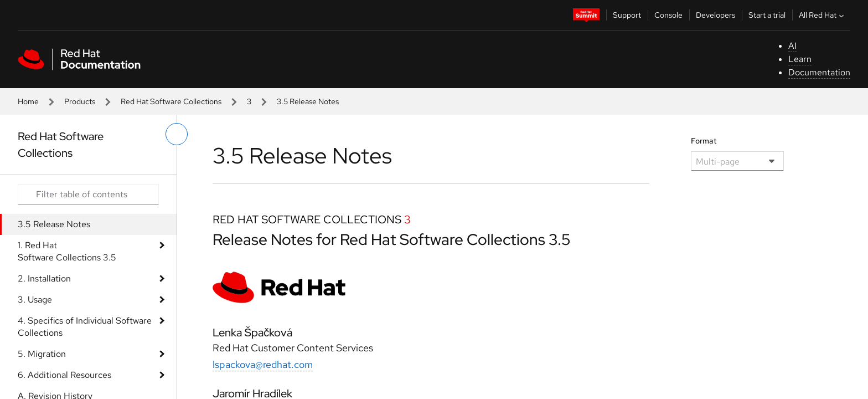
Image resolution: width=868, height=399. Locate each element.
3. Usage (35, 300)
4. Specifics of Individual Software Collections (85, 327)
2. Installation (44, 278)
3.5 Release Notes (54, 224)
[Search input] (88, 195)
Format (704, 141)
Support (627, 15)
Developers (715, 15)
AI (792, 46)
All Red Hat (823, 15)
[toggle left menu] (177, 134)
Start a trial (767, 15)
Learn (800, 59)
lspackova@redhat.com (263, 364)
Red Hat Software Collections (171, 101)
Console (668, 15)
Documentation (819, 72)
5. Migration (42, 354)
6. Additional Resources (64, 375)
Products (80, 101)
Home (28, 101)
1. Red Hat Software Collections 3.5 (67, 251)
